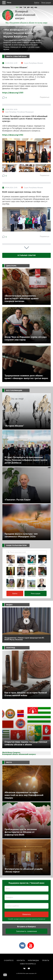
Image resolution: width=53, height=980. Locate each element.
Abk (28, 7)
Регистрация (46, 2)
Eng (21, 7)
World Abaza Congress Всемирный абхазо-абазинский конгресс (19, 753)
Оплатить (26, 914)
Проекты (46, 960)
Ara (36, 7)
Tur (25, 7)
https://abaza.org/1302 (13, 135)
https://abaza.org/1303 (13, 93)
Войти (37, 2)
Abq (32, 7)
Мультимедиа (33, 960)
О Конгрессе (9, 960)
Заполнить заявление (27, 931)
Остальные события (26, 255)
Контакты (21, 960)
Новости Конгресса (28, 964)
